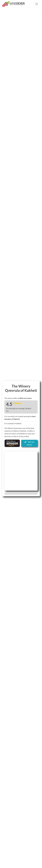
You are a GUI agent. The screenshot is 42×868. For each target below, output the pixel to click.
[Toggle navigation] (37, 4)
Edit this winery (29, 443)
